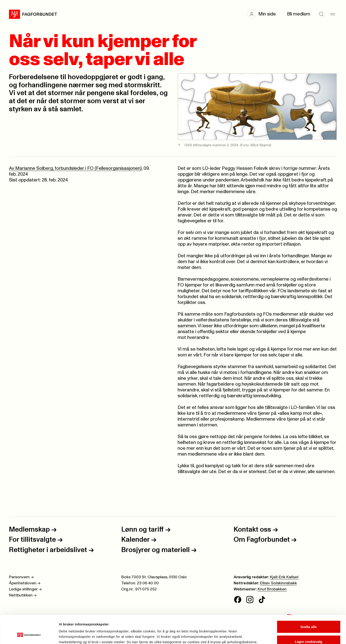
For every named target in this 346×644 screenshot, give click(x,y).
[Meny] (333, 14)
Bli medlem (299, 14)
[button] (264, 14)
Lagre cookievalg (309, 617)
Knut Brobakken (272, 589)
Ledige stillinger (25, 589)
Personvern (21, 577)
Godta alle (309, 603)
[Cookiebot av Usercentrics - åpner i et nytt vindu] (29, 635)
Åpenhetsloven (25, 583)
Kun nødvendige (309, 632)
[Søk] (321, 14)
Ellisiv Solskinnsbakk (279, 583)
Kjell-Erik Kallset (284, 577)
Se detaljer (241, 632)
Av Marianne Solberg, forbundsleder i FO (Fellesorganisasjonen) (75, 168)
